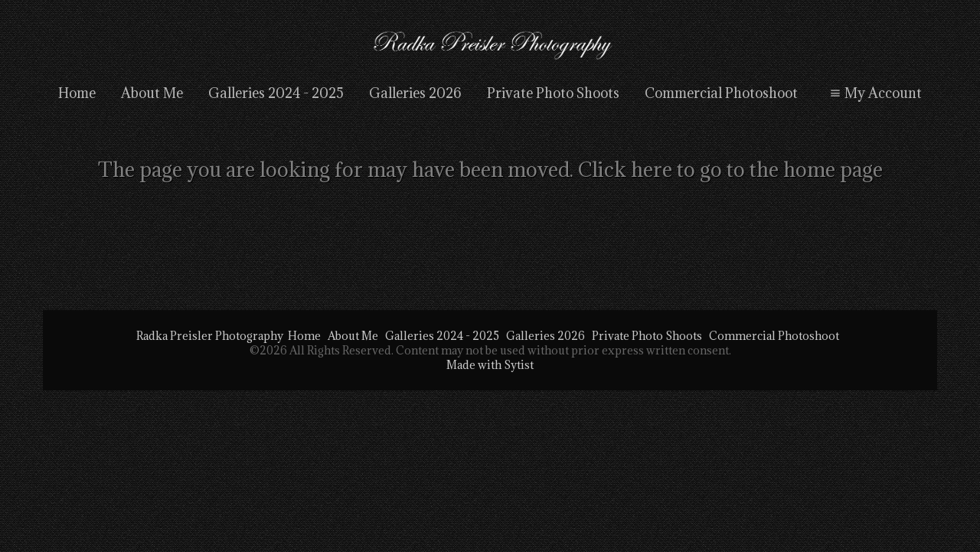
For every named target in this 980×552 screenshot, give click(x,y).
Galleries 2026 (415, 93)
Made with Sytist (490, 365)
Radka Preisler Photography (210, 336)
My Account (874, 93)
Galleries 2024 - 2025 (276, 93)
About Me (152, 93)
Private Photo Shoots (553, 93)
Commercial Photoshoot (721, 93)
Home (77, 93)
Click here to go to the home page (730, 169)
